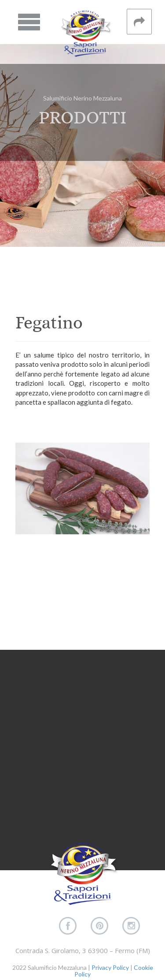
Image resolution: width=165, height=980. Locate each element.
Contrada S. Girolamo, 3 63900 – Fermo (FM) (83, 950)
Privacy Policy (110, 967)
